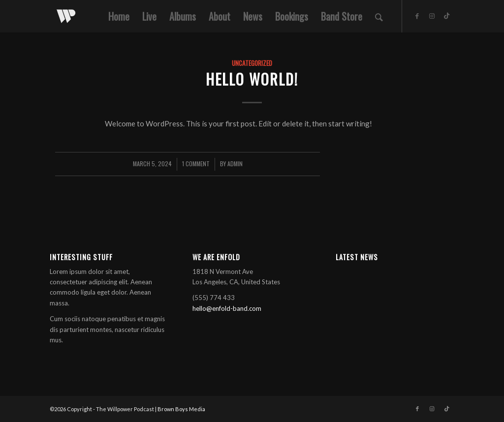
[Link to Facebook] (417, 16)
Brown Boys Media (181, 409)
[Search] (379, 16)
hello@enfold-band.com (227, 308)
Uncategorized (252, 63)
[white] (66, 16)
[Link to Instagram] (432, 16)
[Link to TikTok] (447, 16)
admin (235, 164)
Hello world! (252, 79)
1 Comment (196, 164)
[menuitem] (119, 16)
